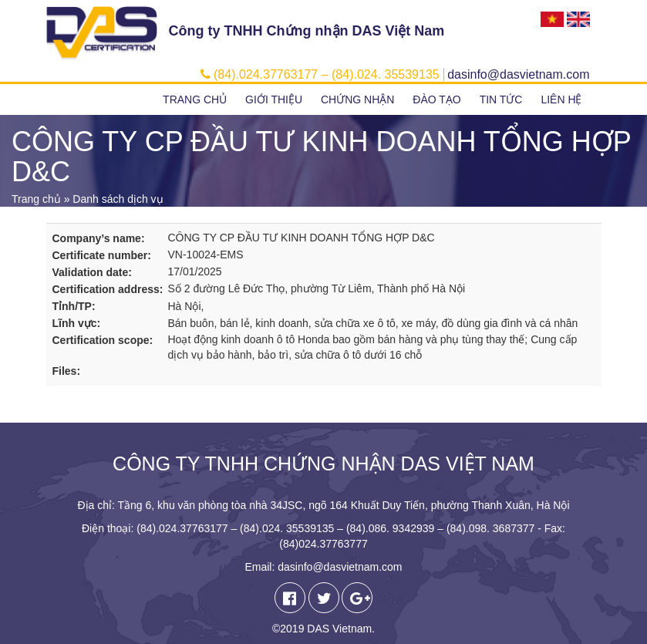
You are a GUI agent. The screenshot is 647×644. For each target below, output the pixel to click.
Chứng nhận (357, 99)
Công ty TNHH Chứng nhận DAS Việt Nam (307, 31)
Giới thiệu (274, 99)
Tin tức (501, 99)
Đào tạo (436, 99)
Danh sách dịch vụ (118, 199)
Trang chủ (195, 99)
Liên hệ (561, 99)
